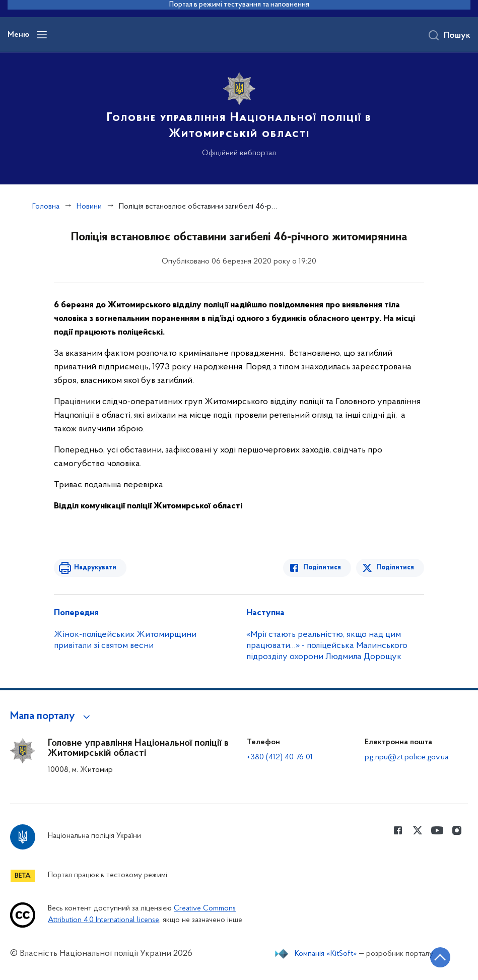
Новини (89, 207)
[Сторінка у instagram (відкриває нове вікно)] (457, 830)
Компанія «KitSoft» (326, 954)
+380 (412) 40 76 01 (280, 757)
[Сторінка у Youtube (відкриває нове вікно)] (437, 830)
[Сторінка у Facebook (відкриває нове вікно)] (398, 830)
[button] (52, 716)
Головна (46, 207)
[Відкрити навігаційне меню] (42, 35)
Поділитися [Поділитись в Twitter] (395, 568)
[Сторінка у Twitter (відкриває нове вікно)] (418, 830)
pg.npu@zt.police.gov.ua (406, 757)
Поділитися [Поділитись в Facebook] (322, 568)
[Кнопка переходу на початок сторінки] (440, 957)
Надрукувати (95, 568)
